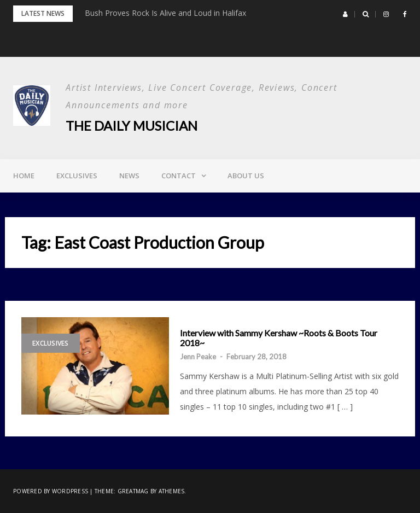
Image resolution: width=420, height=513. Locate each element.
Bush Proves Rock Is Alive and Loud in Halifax (165, 13)
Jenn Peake (198, 357)
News (129, 176)
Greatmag (133, 491)
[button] (345, 14)
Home (24, 176)
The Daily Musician (132, 126)
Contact (179, 176)
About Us (246, 176)
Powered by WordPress (51, 491)
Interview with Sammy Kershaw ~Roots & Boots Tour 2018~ (279, 338)
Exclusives (77, 176)
